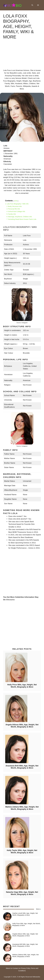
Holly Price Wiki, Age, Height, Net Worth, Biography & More (22, 686)
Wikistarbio (10, 600)
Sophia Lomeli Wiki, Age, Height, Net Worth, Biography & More (25, 914)
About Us (9, 968)
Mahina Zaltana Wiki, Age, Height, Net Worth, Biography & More (22, 808)
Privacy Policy (26, 968)
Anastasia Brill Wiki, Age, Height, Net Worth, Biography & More (22, 767)
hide (16, 201)
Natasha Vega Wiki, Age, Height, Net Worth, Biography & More (22, 893)
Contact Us (17, 968)
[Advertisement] (22, 56)
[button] (32, 5)
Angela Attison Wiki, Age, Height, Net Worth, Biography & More (22, 726)
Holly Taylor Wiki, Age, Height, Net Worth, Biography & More (22, 851)
